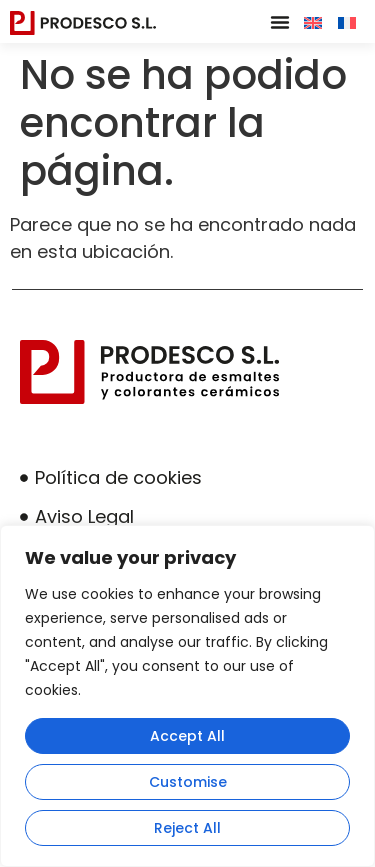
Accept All (187, 736)
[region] (187, 696)
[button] (280, 22)
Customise (188, 782)
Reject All (187, 828)
